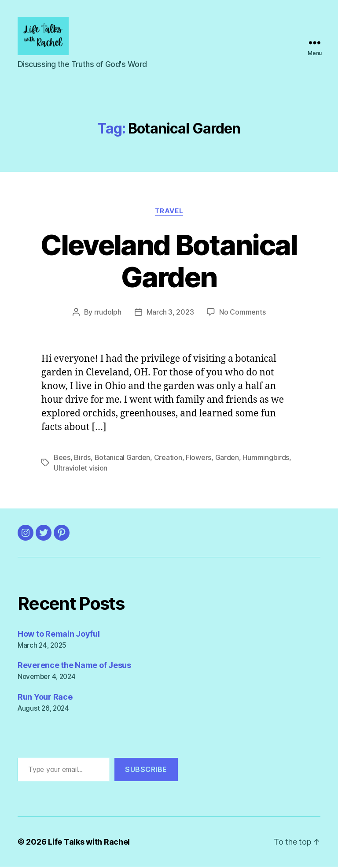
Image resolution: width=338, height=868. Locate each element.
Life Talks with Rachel (89, 843)
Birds (82, 459)
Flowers (198, 459)
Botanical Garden (123, 459)
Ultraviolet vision (81, 469)
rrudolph (108, 313)
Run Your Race (45, 699)
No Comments (242, 313)
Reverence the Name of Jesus (74, 667)
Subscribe (146, 771)
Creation (168, 459)
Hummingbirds (266, 459)
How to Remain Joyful (59, 635)
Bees (62, 459)
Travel (169, 212)
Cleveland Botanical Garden (169, 262)
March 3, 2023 (170, 313)
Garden (227, 459)
